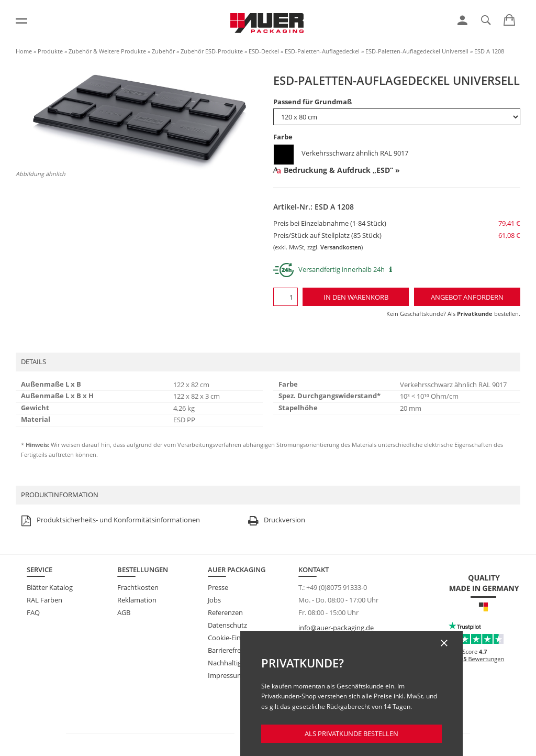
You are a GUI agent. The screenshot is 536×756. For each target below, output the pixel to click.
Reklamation (137, 600)
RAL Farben (44, 600)
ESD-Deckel (264, 51)
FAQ (33, 612)
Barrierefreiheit (231, 650)
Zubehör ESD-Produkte (212, 51)
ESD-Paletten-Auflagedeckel (322, 51)
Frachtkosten (138, 587)
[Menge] (286, 297)
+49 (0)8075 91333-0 (337, 587)
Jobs (214, 600)
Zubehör (163, 51)
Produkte (50, 51)
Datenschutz (227, 625)
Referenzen (225, 612)
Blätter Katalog (50, 587)
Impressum (226, 675)
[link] (462, 20)
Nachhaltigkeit (230, 663)
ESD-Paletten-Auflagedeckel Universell (417, 51)
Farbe (283, 137)
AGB (124, 612)
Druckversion (275, 521)
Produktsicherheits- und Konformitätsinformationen (109, 521)
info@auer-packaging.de (336, 628)
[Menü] (21, 21)
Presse (218, 587)
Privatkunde (475, 314)
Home (24, 51)
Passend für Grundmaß (312, 102)
